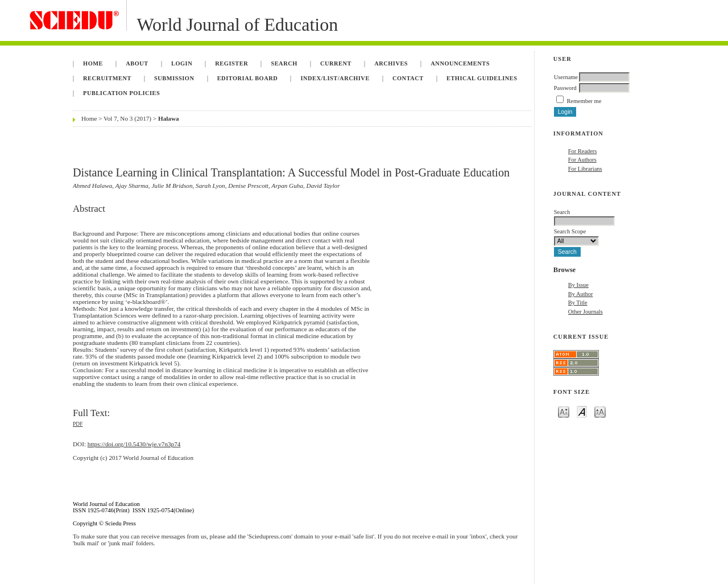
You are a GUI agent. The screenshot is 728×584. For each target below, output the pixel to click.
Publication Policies (121, 93)
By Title (578, 303)
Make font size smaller (564, 411)
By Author (581, 294)
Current (336, 63)
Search (284, 63)
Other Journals (586, 312)
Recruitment (107, 78)
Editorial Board (248, 78)
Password (565, 88)
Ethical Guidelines (482, 78)
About (137, 63)
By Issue (578, 285)
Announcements (460, 63)
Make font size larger (600, 411)
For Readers (583, 151)
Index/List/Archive (335, 78)
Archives (391, 63)
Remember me (584, 101)
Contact (408, 78)
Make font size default (582, 411)
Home (93, 63)
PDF (78, 424)
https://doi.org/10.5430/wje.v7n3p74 (134, 444)
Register (231, 63)
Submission (174, 78)
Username (566, 77)
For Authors (582, 160)
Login (182, 63)
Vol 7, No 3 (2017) (127, 118)
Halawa (169, 118)
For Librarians (585, 169)
